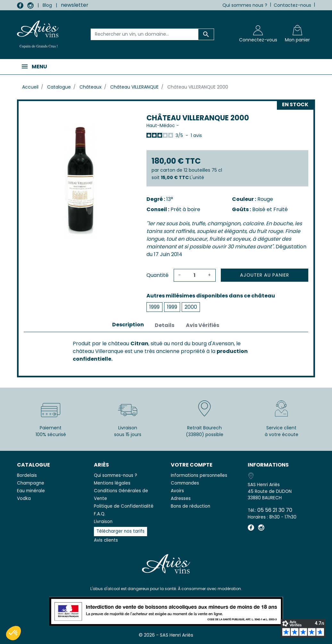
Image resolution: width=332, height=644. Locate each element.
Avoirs (177, 491)
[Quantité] (195, 275)
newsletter (75, 5)
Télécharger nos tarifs (120, 531)
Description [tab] (128, 325)
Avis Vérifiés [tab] (203, 325)
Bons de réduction (191, 506)
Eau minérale (31, 491)
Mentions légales (112, 483)
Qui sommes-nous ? (116, 475)
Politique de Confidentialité (124, 506)
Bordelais (27, 475)
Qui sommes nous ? (245, 5)
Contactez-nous (292, 5)
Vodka (24, 498)
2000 (191, 307)
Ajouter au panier (265, 275)
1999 (154, 307)
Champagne (31, 483)
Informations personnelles (199, 475)
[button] (13, 633)
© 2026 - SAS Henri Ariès (166, 635)
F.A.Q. (100, 514)
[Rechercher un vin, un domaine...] (145, 34)
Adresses (181, 498)
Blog (47, 5)
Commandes (185, 483)
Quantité (158, 275)
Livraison (103, 522)
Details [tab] (165, 325)
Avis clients (106, 540)
